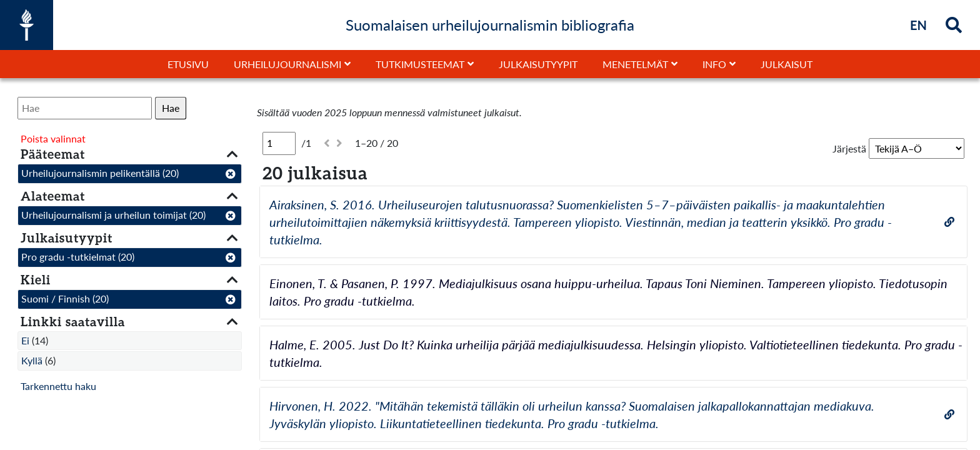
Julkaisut (787, 64)
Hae (171, 108)
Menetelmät (635, 64)
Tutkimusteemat (420, 64)
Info (714, 64)
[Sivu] (279, 143)
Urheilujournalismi (287, 64)
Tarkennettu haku (58, 386)
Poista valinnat (53, 138)
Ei (25, 340)
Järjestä (849, 148)
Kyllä (32, 360)
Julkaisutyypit (538, 64)
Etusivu (188, 64)
